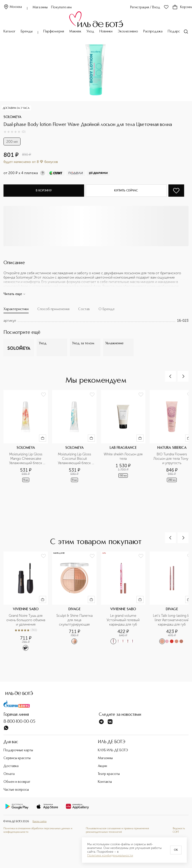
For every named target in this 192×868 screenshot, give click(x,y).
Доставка (11, 766)
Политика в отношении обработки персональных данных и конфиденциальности (38, 830)
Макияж (75, 32)
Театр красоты (109, 774)
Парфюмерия (54, 32)
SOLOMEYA (12, 117)
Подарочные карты (18, 750)
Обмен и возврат (17, 782)
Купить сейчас (126, 191)
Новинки (106, 32)
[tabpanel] (96, 321)
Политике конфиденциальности (110, 856)
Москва (13, 7)
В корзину (44, 191)
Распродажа (153, 32)
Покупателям (61, 7)
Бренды (27, 32)
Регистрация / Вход (145, 7)
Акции (102, 766)
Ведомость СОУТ (179, 830)
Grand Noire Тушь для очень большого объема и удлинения (26, 620)
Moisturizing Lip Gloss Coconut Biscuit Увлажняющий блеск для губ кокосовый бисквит (75, 459)
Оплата (9, 774)
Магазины (40, 7)
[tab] (16, 310)
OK (176, 850)
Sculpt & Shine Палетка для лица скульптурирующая (75, 620)
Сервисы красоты (17, 758)
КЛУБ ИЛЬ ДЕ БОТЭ (113, 750)
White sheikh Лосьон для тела (123, 456)
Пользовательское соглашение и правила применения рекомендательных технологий (117, 830)
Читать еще (15, 294)
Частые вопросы (16, 790)
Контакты (105, 782)
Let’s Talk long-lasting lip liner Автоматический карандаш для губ (172, 620)
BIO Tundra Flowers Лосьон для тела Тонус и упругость (172, 459)
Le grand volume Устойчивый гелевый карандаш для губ (124, 620)
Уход (90, 32)
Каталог (10, 32)
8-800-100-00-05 (19, 722)
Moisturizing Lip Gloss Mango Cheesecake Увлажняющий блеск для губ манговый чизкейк (26, 459)
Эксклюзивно (128, 32)
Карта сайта (40, 822)
